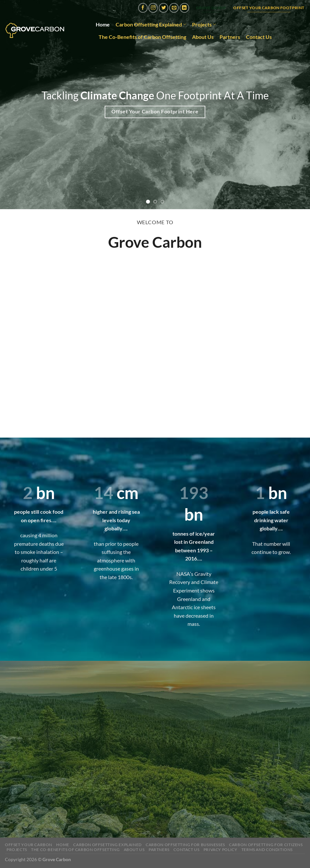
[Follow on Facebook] (143, 8)
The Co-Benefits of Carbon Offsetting (142, 37)
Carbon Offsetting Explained (151, 25)
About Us (203, 37)
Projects (204, 25)
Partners (230, 37)
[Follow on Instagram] (153, 8)
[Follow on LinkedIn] (184, 8)
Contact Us (259, 37)
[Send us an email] (174, 8)
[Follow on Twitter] (163, 8)
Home (103, 24)
